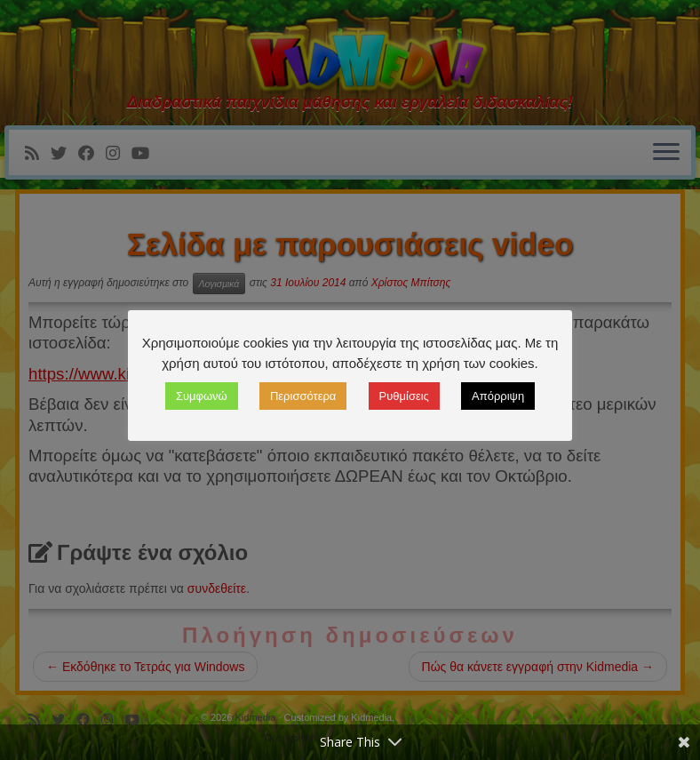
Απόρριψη (498, 396)
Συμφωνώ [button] (202, 396)
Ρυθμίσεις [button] (404, 396)
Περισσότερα (303, 396)
